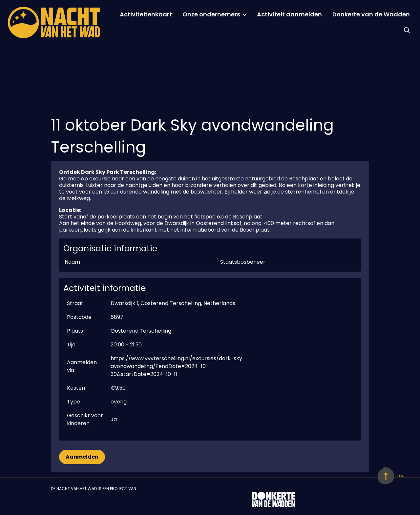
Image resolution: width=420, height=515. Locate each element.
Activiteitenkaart (146, 14)
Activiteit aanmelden (289, 14)
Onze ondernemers (211, 14)
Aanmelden (82, 457)
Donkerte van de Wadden (371, 14)
